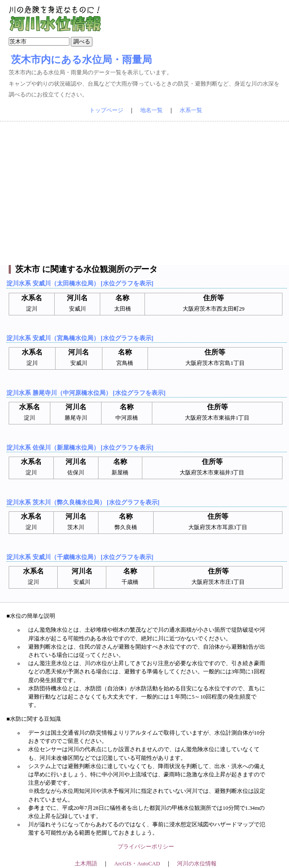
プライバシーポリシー (146, 847)
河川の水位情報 (197, 864)
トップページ (106, 110)
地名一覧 (151, 110)
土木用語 (86, 864)
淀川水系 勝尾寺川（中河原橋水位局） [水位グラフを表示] (86, 393)
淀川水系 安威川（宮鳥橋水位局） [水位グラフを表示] (80, 338)
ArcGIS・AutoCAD (137, 864)
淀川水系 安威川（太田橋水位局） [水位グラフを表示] (80, 283)
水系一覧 (191, 110)
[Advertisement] (145, 193)
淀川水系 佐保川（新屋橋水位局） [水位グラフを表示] (80, 447)
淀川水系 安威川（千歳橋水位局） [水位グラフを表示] (80, 557)
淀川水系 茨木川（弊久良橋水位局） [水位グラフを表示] (83, 502)
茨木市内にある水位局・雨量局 (81, 60)
